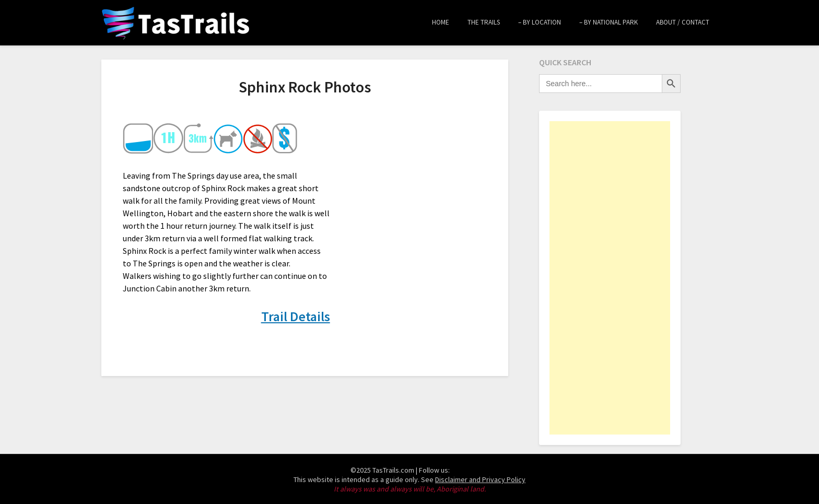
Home (441, 22)
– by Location (540, 22)
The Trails (484, 22)
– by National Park (609, 22)
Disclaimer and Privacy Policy (480, 479)
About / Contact (683, 22)
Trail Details (296, 316)
